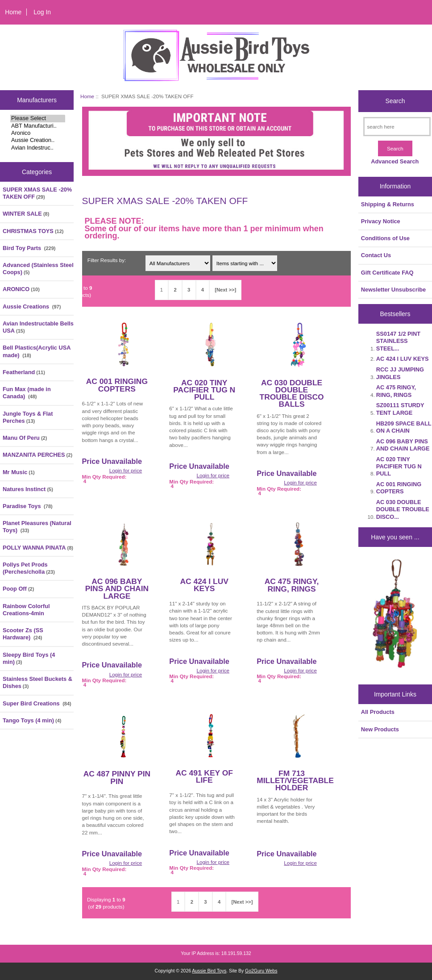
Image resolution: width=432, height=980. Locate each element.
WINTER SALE (26, 214)
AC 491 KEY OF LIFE (204, 776)
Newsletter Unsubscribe (393, 290)
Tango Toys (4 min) (32, 720)
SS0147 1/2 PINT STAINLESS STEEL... (398, 341)
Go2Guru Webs (261, 971)
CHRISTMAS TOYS (33, 231)
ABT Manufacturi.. (38, 126)
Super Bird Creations (37, 703)
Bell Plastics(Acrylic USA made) (37, 351)
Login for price (126, 470)
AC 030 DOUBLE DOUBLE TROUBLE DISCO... (403, 509)
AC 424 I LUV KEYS (204, 585)
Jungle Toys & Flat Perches (28, 417)
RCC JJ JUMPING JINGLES (400, 373)
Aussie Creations (32, 307)
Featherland (24, 372)
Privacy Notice (381, 221)
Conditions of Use (385, 238)
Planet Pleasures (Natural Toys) (37, 527)
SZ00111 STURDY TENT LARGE (400, 409)
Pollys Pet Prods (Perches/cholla (29, 568)
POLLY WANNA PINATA (38, 548)
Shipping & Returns (388, 204)
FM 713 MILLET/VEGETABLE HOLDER (295, 780)
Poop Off (18, 589)
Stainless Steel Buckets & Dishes (37, 682)
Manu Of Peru (25, 438)
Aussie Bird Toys (209, 971)
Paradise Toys (28, 506)
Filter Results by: (107, 260)
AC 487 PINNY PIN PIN (117, 777)
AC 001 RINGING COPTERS (117, 385)
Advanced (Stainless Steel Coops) (38, 269)
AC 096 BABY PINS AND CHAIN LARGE (117, 588)
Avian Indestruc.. (38, 148)
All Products (378, 712)
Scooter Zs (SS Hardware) (23, 634)
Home (13, 12)
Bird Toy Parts (29, 248)
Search (395, 101)
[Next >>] (225, 290)
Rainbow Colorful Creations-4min (26, 610)
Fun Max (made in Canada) (27, 393)
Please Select (38, 118)
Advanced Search (395, 161)
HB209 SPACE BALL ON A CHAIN (404, 427)
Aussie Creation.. (38, 140)
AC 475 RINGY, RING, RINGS (292, 585)
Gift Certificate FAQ (387, 273)
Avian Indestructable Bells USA (38, 327)
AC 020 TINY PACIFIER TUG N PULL (204, 390)
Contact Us (376, 255)
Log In (42, 12)
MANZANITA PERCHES (37, 455)
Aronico (38, 133)
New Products (380, 729)
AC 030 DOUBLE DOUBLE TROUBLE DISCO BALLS (292, 394)
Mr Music (19, 472)
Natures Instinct (28, 489)
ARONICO (21, 289)
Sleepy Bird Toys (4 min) (29, 658)
